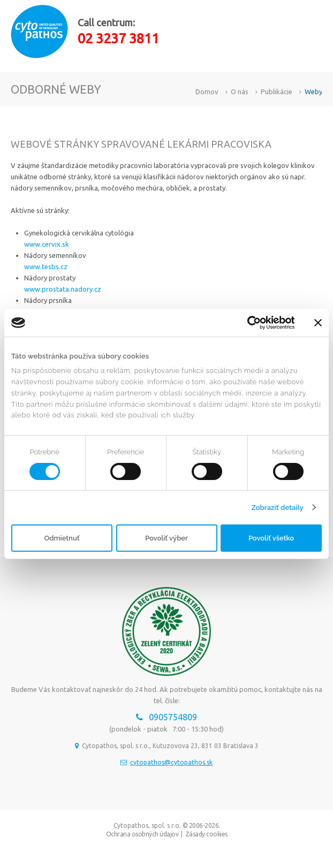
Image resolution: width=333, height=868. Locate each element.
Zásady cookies (206, 834)
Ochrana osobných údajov (142, 834)
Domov (207, 92)
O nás (240, 92)
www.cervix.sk (47, 244)
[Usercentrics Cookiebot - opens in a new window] (248, 323)
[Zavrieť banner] (318, 323)
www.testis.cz (46, 267)
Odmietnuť (62, 538)
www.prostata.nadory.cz (63, 289)
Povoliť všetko (271, 538)
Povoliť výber (166, 538)
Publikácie (277, 92)
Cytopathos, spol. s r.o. (147, 825)
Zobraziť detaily (277, 508)
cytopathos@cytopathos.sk (171, 762)
